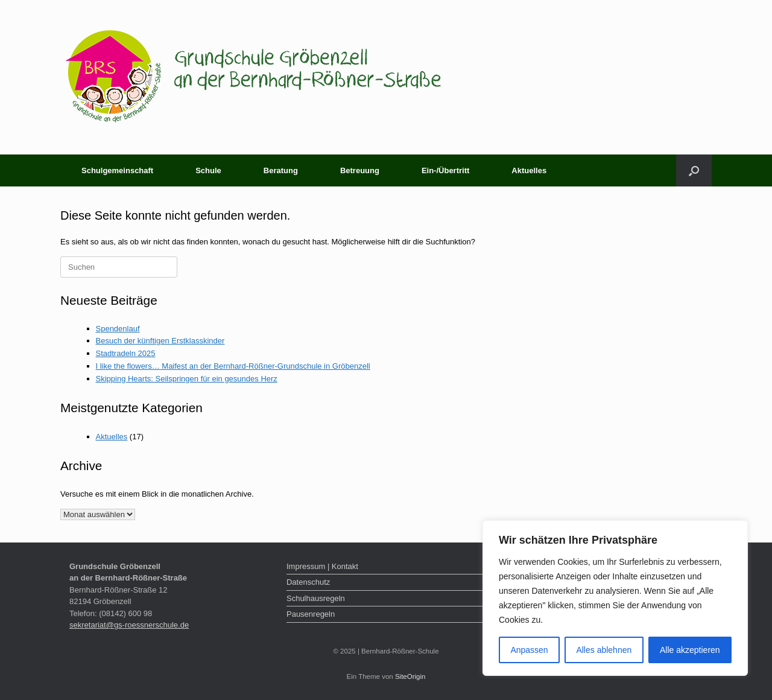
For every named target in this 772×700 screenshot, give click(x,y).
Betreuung (360, 170)
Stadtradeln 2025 (126, 353)
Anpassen (529, 650)
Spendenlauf (118, 329)
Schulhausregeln (316, 598)
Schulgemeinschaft (117, 170)
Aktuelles (529, 170)
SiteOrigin (410, 676)
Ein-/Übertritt (445, 170)
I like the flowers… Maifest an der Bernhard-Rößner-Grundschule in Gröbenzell (233, 366)
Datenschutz (308, 582)
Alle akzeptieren (690, 650)
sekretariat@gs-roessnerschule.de (129, 625)
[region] (615, 598)
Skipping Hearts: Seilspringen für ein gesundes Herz (187, 379)
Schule (208, 170)
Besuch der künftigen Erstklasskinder (160, 341)
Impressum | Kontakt (322, 566)
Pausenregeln (311, 614)
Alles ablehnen (604, 650)
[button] (694, 170)
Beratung (281, 170)
